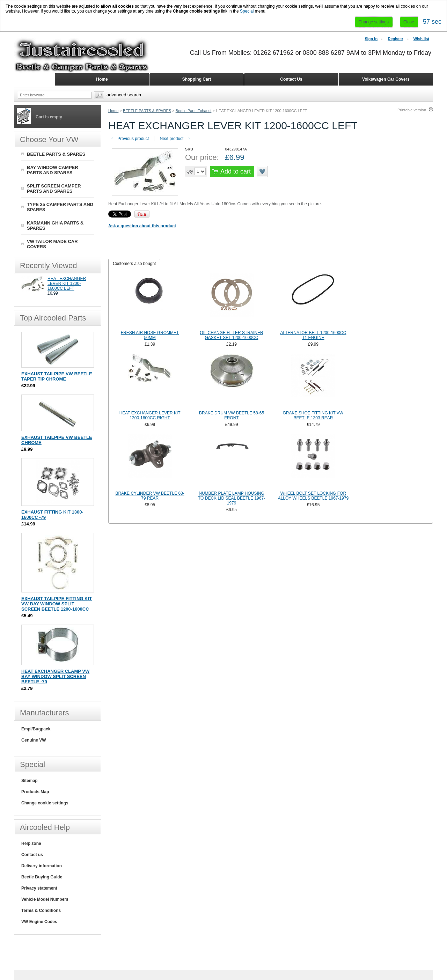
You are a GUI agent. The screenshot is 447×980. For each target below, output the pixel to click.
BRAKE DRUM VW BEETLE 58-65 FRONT (232, 415)
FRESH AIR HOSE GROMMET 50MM (150, 335)
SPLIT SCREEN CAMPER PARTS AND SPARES (54, 189)
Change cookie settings (45, 803)
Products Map (35, 792)
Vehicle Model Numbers (45, 899)
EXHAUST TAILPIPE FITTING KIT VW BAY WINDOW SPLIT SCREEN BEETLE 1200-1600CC (57, 604)
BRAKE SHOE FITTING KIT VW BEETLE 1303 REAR (313, 415)
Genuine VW (34, 740)
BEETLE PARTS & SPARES (147, 111)
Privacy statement (39, 888)
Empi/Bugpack (36, 729)
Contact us (32, 855)
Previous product (129, 139)
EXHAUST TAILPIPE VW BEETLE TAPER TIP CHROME (57, 376)
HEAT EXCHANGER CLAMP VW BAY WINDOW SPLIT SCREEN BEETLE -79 (55, 676)
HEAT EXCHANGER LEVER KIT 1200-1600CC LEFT (67, 283)
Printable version (412, 110)
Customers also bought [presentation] (134, 264)
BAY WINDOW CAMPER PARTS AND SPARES (53, 170)
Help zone (31, 843)
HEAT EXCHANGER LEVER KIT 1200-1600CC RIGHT (150, 415)
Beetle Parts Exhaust (194, 111)
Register (395, 39)
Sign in (371, 39)
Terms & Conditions (41, 911)
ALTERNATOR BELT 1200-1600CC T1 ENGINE (313, 335)
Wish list (421, 39)
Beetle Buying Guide (42, 877)
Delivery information (42, 866)
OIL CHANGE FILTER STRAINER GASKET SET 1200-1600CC (231, 335)
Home (113, 111)
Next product (175, 139)
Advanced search (124, 95)
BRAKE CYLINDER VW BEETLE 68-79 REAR (150, 496)
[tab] (134, 264)
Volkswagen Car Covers (386, 79)
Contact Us (291, 79)
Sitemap (30, 781)
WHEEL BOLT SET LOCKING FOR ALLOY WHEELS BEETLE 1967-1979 (313, 496)
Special (247, 11)
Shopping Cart (197, 79)
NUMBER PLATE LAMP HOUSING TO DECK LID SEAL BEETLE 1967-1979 (232, 498)
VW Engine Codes (39, 922)
